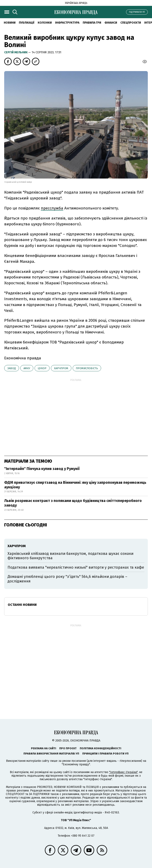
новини (10, 23)
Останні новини (22, 605)
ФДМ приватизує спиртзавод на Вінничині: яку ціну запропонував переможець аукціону (75, 485)
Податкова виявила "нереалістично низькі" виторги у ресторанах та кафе (76, 567)
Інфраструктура (67, 23)
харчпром (61, 368)
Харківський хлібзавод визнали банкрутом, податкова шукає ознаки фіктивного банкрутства (70, 556)
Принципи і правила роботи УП (105, 754)
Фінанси (111, 23)
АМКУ (27, 368)
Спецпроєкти (131, 23)
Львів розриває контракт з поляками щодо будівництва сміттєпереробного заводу (73, 503)
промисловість (87, 368)
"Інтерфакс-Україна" (123, 772)
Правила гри (92, 23)
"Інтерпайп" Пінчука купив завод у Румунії (42, 469)
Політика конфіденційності (100, 748)
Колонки (45, 23)
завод (12, 368)
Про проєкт (68, 748)
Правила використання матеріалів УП (51, 754)
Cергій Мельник (16, 52)
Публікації (27, 23)
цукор (42, 368)
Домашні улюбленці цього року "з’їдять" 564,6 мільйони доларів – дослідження (67, 579)
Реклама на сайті (44, 748)
